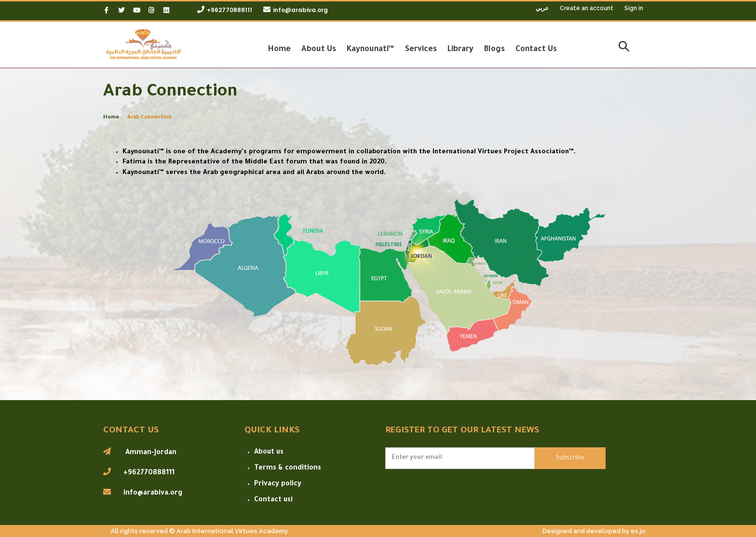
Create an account (587, 8)
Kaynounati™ (371, 50)
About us (269, 453)
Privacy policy (278, 484)
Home (279, 50)
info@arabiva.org (300, 10)
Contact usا (273, 500)
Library (460, 50)
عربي (543, 8)
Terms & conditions (288, 469)
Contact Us (536, 50)
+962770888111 (229, 10)
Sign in (634, 8)
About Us (319, 50)
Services (421, 50)
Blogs (494, 50)
